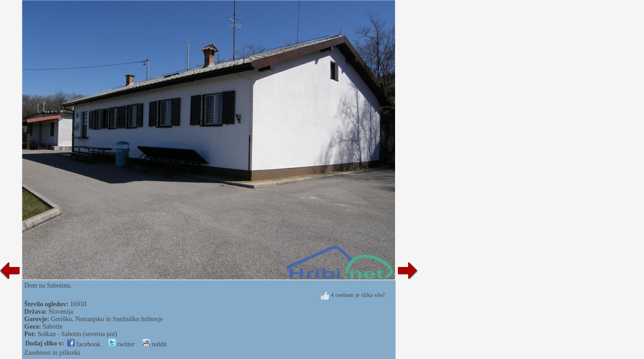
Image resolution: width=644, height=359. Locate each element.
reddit (155, 344)
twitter (121, 344)
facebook (84, 344)
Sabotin (53, 327)
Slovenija (61, 312)
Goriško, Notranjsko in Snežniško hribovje (107, 319)
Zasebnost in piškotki (52, 353)
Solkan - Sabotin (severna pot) (77, 334)
